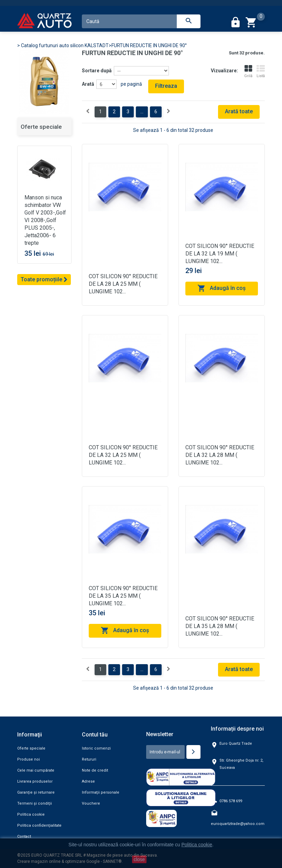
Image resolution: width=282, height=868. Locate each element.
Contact (24, 836)
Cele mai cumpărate (36, 770)
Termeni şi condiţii (35, 803)
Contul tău (95, 735)
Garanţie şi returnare (36, 792)
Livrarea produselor (35, 781)
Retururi (89, 759)
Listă (261, 71)
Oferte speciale (41, 127)
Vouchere (91, 803)
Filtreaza (166, 86)
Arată (88, 84)
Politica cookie (31, 814)
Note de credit (95, 770)
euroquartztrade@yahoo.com (238, 824)
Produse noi (29, 759)
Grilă (248, 71)
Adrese (88, 781)
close (139, 859)
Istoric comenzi (96, 748)
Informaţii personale (101, 792)
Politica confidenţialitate (39, 825)
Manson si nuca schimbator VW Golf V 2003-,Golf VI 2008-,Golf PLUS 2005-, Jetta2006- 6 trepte (45, 220)
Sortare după (97, 71)
